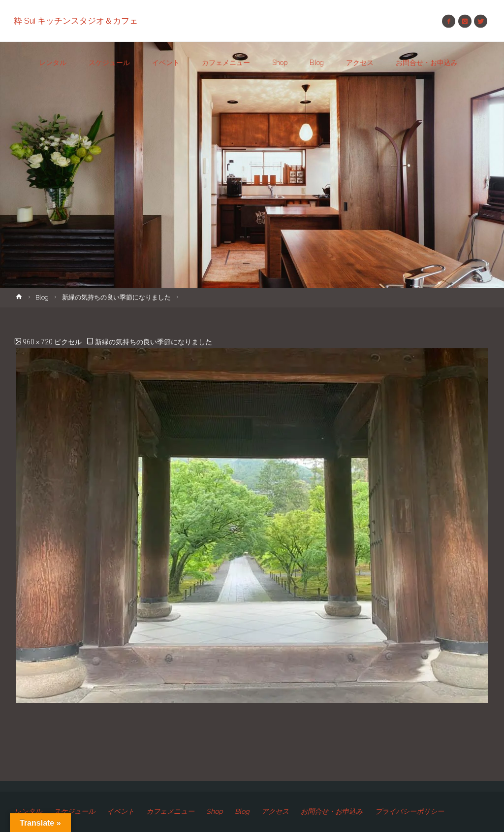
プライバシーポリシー (425, 811)
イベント (126, 811)
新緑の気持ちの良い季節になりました (116, 297)
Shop (224, 811)
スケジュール (78, 811)
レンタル (29, 811)
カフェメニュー (178, 811)
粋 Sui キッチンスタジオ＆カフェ (76, 21)
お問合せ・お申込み (345, 811)
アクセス (286, 811)
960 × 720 (38, 342)
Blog (42, 297)
